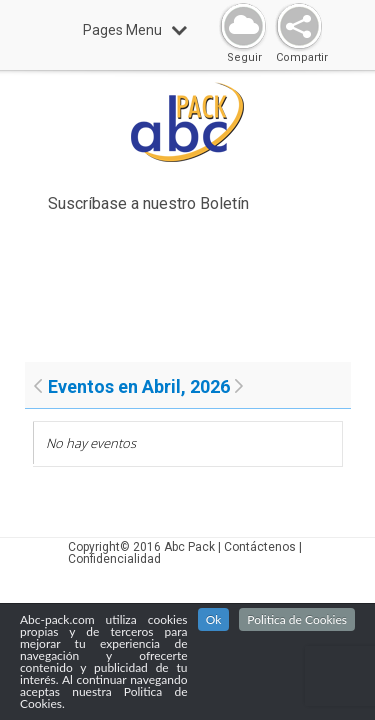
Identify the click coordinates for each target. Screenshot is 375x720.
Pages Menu (135, 30)
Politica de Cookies (297, 621)
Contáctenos (260, 547)
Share (294, 27)
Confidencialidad (114, 559)
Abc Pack (189, 547)
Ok (214, 621)
